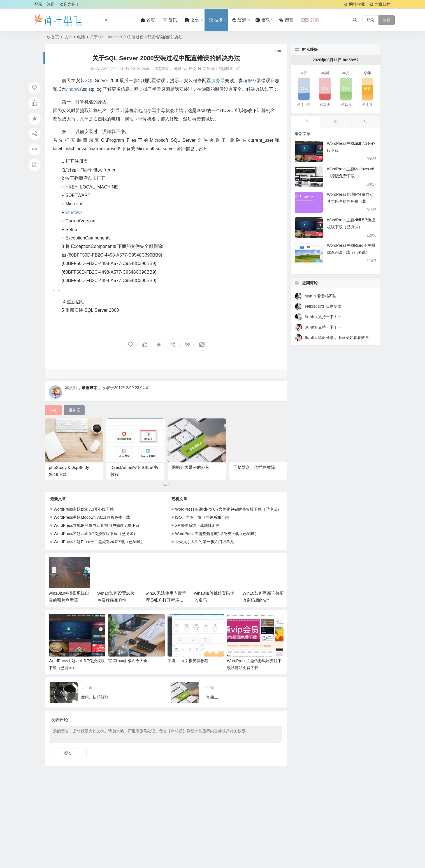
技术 (68, 37)
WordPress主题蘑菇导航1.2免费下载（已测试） (217, 534)
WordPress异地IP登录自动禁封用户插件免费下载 (97, 525)
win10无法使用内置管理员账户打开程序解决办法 (166, 600)
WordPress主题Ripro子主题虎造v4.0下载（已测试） (99, 542)
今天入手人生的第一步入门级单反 (205, 542)
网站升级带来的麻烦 (191, 467)
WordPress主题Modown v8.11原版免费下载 (92, 517)
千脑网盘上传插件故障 (254, 467)
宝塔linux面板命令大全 (128, 661)
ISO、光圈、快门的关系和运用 (202, 517)
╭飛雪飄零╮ (89, 388)
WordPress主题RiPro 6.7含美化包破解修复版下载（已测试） (228, 509)
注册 (51, 4)
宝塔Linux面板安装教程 (188, 661)
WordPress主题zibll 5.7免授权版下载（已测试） (96, 534)
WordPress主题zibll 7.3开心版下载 (84, 509)
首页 (55, 37)
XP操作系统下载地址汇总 (197, 525)
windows (73, 89)
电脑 (81, 37)
